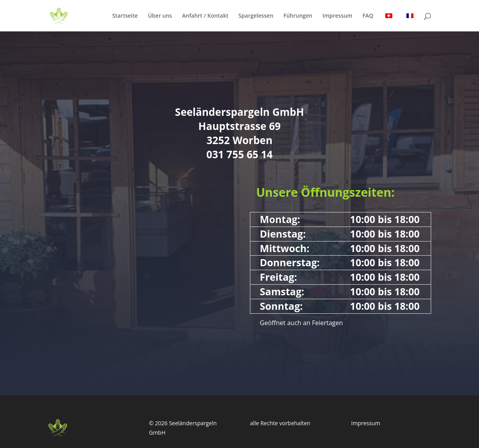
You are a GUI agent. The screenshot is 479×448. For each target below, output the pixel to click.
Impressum (337, 16)
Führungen (298, 16)
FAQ (368, 16)
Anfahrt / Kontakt (205, 16)
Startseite (125, 16)
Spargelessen (256, 16)
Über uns (160, 16)
